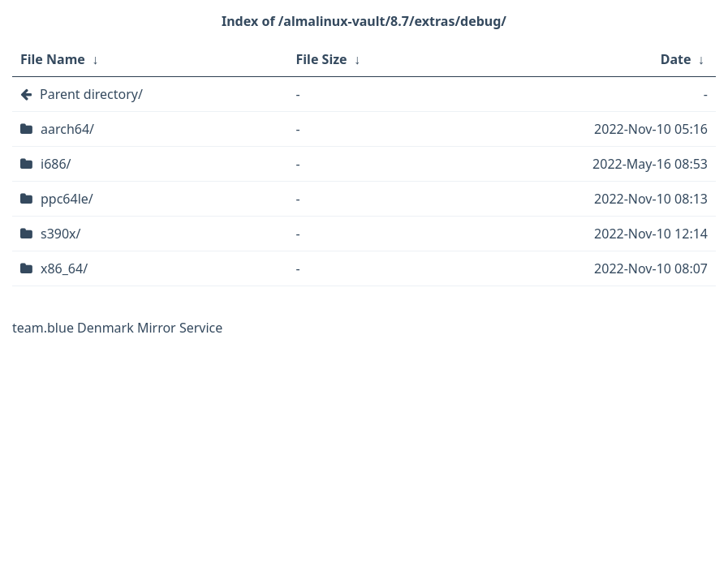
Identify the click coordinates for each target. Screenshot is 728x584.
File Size (322, 59)
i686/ (56, 164)
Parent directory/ (91, 94)
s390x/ (61, 234)
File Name (53, 59)
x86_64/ (64, 268)
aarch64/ (67, 129)
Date (676, 59)
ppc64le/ (67, 199)
